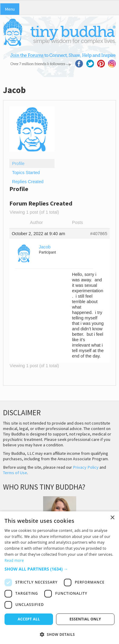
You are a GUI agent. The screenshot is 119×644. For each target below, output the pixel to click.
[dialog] (59, 578)
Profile (18, 163)
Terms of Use (15, 473)
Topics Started (26, 173)
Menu (10, 9)
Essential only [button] (85, 619)
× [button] (112, 518)
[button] (59, 569)
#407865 (99, 234)
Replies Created (28, 182)
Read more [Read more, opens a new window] (14, 560)
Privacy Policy (86, 467)
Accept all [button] (29, 619)
